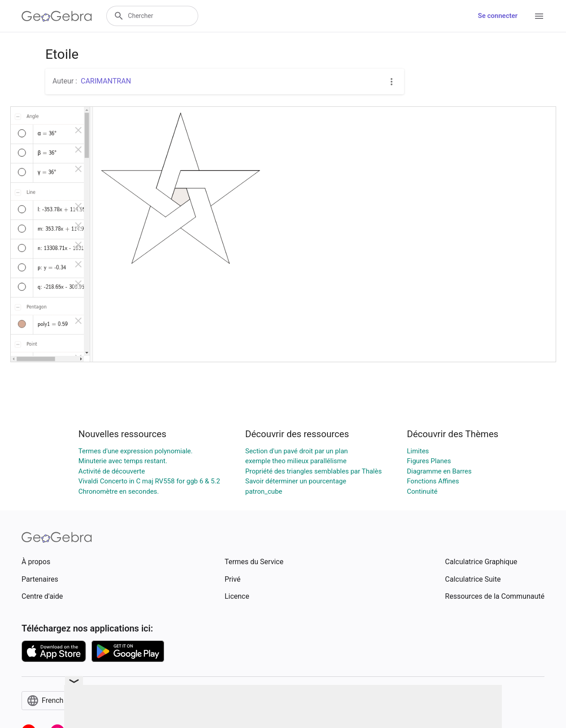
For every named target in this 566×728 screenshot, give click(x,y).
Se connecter (498, 16)
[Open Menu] (539, 16)
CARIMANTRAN (106, 81)
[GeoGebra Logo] (57, 16)
